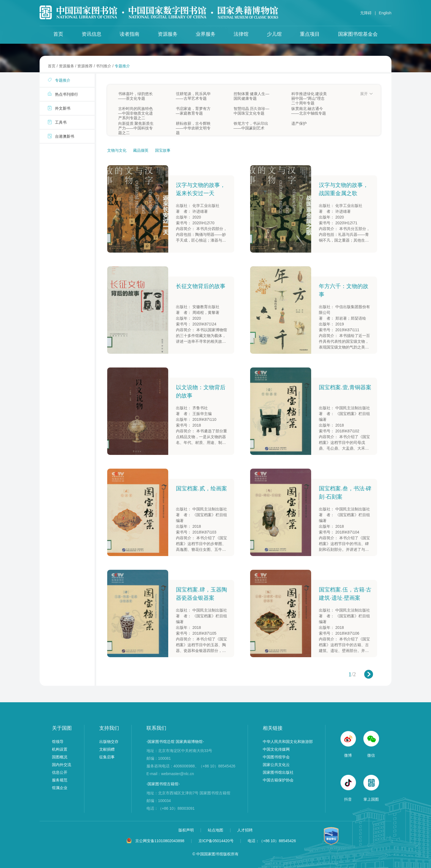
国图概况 (60, 757)
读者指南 (129, 34)
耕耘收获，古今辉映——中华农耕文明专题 (193, 126)
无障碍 (366, 13)
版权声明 (187, 830)
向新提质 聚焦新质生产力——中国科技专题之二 (136, 126)
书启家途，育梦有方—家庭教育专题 (193, 111)
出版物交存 (109, 742)
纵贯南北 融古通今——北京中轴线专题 (309, 111)
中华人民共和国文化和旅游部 (288, 742)
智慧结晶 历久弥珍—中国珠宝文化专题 (252, 111)
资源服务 (168, 34)
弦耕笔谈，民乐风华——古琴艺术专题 (193, 96)
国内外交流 (62, 765)
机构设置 (60, 749)
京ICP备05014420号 (216, 841)
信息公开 (60, 772)
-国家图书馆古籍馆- (163, 784)
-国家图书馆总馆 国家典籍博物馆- (175, 742)
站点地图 (216, 830)
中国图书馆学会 (276, 757)
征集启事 (107, 757)
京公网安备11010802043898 (160, 841)
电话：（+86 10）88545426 (272, 841)
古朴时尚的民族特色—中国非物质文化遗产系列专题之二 (136, 111)
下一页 (369, 674)
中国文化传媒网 (276, 749)
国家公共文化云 (276, 765)
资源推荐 (85, 66)
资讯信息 (92, 34)
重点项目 (310, 34)
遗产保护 (299, 123)
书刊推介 (104, 66)
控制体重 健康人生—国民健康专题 (252, 96)
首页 (58, 34)
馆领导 (58, 742)
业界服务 (206, 34)
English (385, 13)
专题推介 (122, 66)
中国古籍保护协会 (278, 780)
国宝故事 (163, 150)
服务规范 (60, 780)
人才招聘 (245, 830)
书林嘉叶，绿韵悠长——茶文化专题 (136, 96)
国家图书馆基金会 (358, 34)
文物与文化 (117, 150)
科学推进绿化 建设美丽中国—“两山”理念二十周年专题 (309, 96)
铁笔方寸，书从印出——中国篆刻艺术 (251, 126)
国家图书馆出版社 (278, 772)
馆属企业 (60, 788)
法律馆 (241, 34)
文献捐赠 (107, 749)
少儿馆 (274, 34)
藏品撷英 (141, 150)
